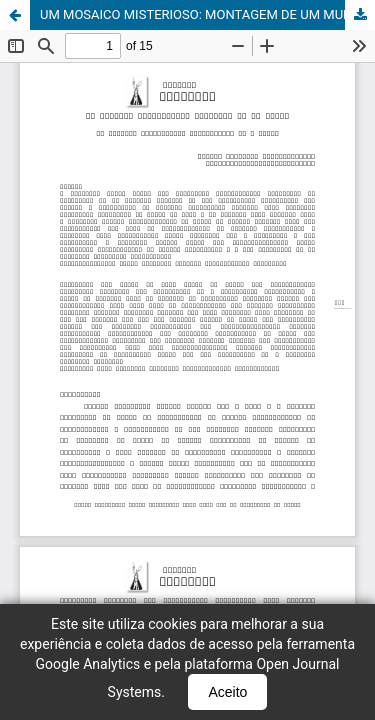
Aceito (227, 692)
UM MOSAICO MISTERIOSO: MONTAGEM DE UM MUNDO (205, 14)
